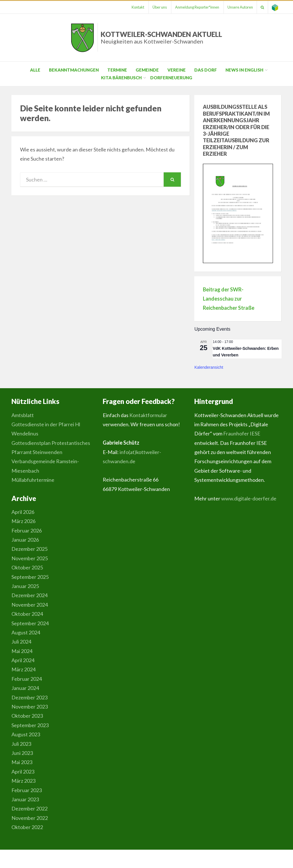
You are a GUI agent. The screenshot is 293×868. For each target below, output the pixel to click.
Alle (35, 70)
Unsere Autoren (237, 7)
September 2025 (30, 577)
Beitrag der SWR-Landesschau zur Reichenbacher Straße (229, 299)
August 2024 (26, 632)
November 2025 (30, 558)
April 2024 (23, 660)
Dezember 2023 (29, 697)
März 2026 (23, 521)
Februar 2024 (27, 679)
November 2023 (30, 707)
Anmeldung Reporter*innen (193, 7)
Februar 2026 (27, 530)
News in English (244, 70)
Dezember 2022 (29, 808)
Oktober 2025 (27, 567)
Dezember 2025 (29, 549)
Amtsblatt (23, 415)
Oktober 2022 (27, 827)
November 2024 (30, 605)
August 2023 (26, 734)
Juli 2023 (21, 744)
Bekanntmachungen (74, 70)
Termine (117, 70)
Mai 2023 (22, 762)
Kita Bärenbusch (121, 78)
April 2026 (23, 512)
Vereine (177, 70)
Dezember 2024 (29, 595)
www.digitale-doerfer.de (249, 498)
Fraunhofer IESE (242, 433)
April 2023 (23, 772)
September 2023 (30, 725)
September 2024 (30, 623)
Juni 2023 (22, 753)
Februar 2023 (27, 790)
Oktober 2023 (27, 716)
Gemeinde (147, 70)
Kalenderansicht (209, 367)
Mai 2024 (22, 651)
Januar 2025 (25, 586)
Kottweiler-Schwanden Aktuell (161, 37)
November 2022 (30, 818)
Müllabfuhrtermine (33, 480)
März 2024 (23, 669)
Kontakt (132, 7)
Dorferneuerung (171, 78)
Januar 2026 (25, 540)
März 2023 (23, 781)
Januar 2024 (25, 688)
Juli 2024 (21, 642)
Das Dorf (206, 70)
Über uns (155, 7)
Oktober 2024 (27, 614)
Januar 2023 (25, 799)
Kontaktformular (148, 415)
